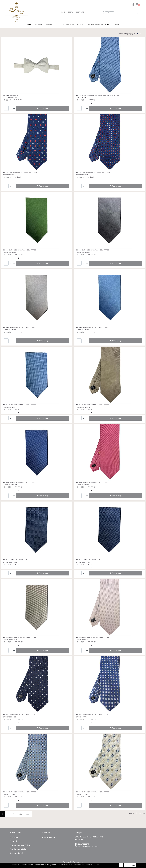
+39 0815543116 (83, 844)
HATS (117, 24)
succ (28, 814)
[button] (133, 4)
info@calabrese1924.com (87, 846)
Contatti (13, 841)
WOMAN (81, 24)
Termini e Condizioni (19, 849)
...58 (20, 814)
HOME (63, 12)
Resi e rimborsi (16, 853)
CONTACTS (80, 12)
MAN (29, 24)
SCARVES (38, 24)
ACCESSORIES (68, 24)
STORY (70, 12)
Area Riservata (48, 837)
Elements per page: (127, 34)
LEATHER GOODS (52, 24)
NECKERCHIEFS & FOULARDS (99, 24)
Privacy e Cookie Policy (20, 845)
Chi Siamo (14, 837)
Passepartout (78, 862)
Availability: (18, 100)
